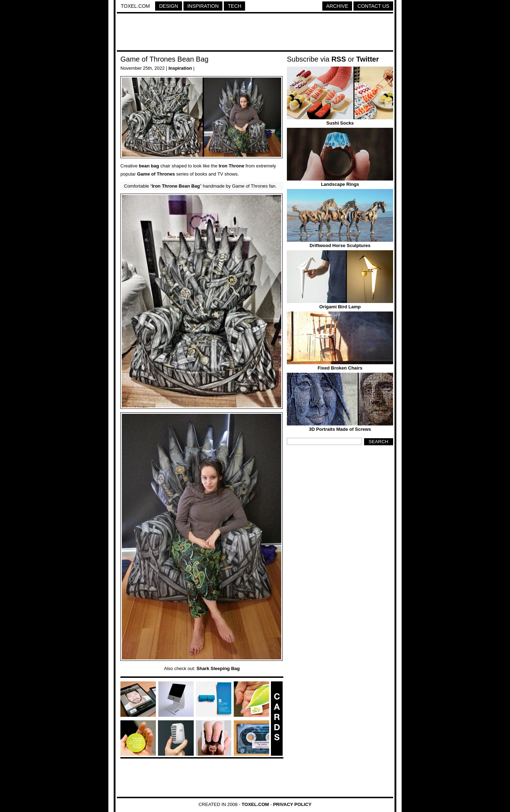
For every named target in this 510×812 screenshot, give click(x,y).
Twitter (368, 59)
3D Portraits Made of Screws (340, 429)
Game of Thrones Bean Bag (165, 59)
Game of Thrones (156, 174)
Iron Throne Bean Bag (176, 186)
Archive (337, 6)
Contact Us (373, 6)
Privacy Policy (292, 804)
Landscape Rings (340, 184)
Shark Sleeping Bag (218, 668)
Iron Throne (232, 166)
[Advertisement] (255, 33)
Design (169, 6)
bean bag (149, 166)
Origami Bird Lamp (340, 307)
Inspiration (203, 6)
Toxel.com (135, 6)
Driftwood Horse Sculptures (340, 245)
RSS (339, 59)
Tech (234, 6)
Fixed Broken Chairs (340, 368)
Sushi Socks (340, 123)
